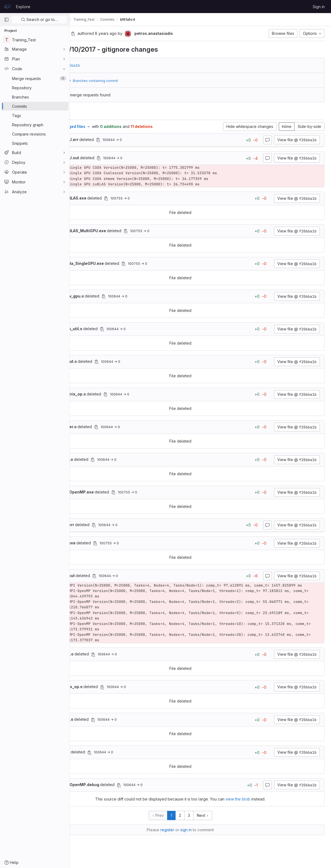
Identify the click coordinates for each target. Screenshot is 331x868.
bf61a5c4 (168, 19)
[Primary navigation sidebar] (7, 20)
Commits (147, 19)
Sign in (319, 7)
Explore (23, 7)
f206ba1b (111, 65)
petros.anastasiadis (92, 19)
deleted (111, 139)
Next (223, 821)
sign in (206, 835)
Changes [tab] (93, 113)
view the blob (258, 805)
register (187, 835)
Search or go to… (39, 19)
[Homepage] (7, 7)
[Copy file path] (138, 140)
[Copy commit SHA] (113, 34)
